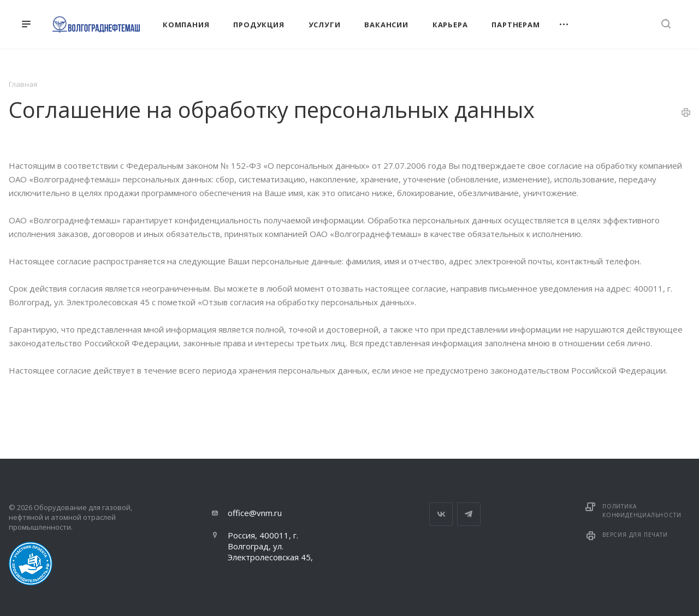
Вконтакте (441, 514)
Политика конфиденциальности (642, 511)
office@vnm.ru (255, 513)
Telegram (469, 514)
